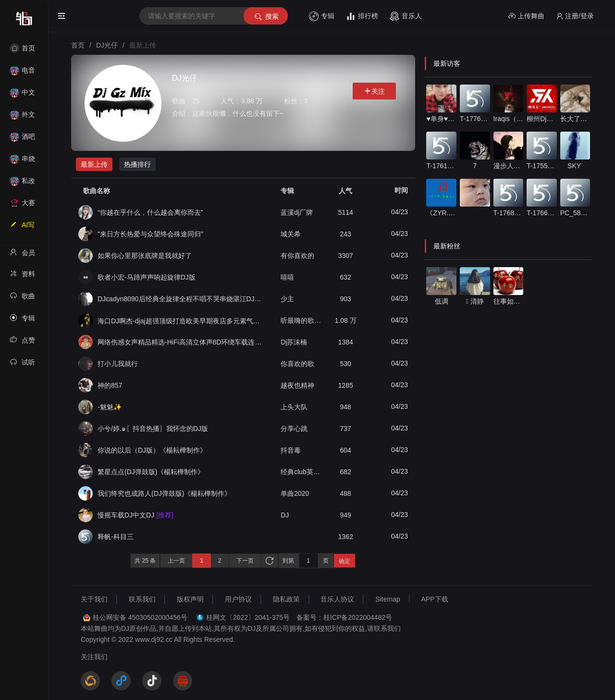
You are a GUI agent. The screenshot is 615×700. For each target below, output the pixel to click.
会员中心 (22, 256)
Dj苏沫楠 (294, 342)
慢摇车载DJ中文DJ (135, 515)
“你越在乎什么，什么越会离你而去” (150, 212)
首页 (22, 48)
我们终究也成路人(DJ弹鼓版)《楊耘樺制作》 (164, 493)
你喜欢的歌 (297, 364)
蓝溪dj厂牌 (297, 212)
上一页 (176, 561)
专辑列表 (22, 321)
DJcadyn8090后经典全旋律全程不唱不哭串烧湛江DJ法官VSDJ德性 (180, 299)
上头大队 (294, 407)
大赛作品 (22, 206)
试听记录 (22, 365)
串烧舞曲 (22, 162)
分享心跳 (294, 429)
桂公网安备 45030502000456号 (140, 617)
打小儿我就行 (118, 364)
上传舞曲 (526, 16)
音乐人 (406, 16)
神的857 (110, 385)
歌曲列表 (22, 299)
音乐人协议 (337, 599)
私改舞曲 (22, 184)
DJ (285, 515)
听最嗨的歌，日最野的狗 (302, 320)
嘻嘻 (287, 277)
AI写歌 (22, 228)
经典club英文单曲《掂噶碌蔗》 (302, 472)
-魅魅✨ (110, 407)
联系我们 (142, 599)
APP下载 (435, 599)
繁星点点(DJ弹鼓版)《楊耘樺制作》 (151, 472)
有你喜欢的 (297, 256)
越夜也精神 (297, 385)
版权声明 (190, 599)
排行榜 (362, 16)
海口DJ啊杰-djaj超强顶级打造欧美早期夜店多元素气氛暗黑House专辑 (180, 321)
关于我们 (94, 599)
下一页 (245, 561)
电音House (22, 73)
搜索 (266, 17)
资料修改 (22, 277)
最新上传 (94, 164)
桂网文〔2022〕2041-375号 (248, 617)
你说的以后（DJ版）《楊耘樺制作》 (152, 450)
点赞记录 (22, 343)
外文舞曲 (22, 117)
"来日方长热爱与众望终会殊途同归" (150, 234)
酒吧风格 (22, 140)
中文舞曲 (22, 95)
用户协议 (238, 599)
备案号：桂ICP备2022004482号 (344, 617)
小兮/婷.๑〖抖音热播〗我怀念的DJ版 (153, 429)
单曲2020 (295, 493)
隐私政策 (286, 599)
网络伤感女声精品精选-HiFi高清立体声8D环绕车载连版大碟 (180, 342)
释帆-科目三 (116, 537)
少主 (287, 299)
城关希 (291, 234)
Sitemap (387, 599)
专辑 (322, 16)
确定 (344, 561)
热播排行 (137, 164)
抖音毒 (291, 450)
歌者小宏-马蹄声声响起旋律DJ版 (147, 277)
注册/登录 (575, 16)
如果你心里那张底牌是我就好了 (145, 256)
